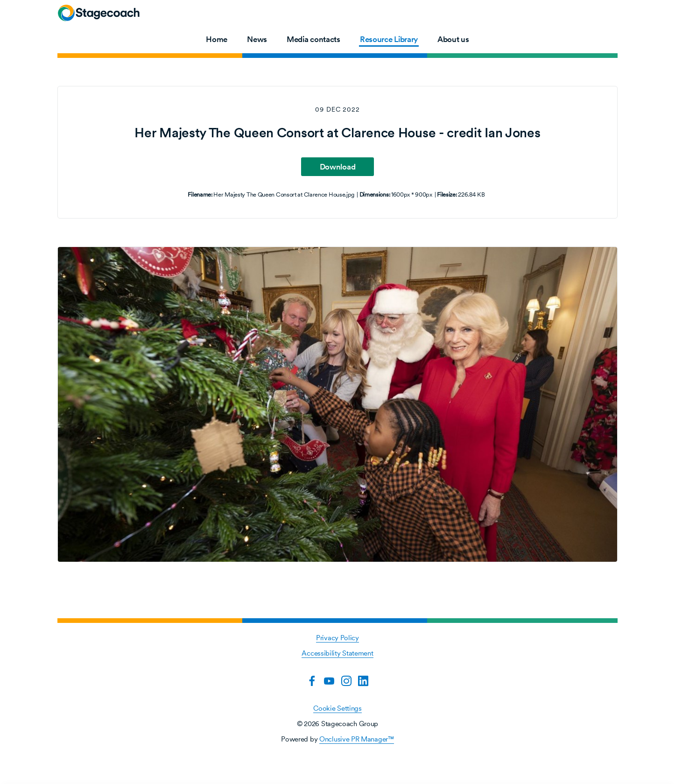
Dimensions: (375, 194)
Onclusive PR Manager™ (357, 739)
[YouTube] (329, 681)
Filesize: (447, 194)
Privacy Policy (337, 638)
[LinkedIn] (363, 681)
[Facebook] (312, 681)
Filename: (200, 194)
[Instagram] (346, 681)
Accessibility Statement (337, 653)
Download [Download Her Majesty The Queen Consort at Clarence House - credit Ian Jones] (338, 167)
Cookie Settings (337, 708)
